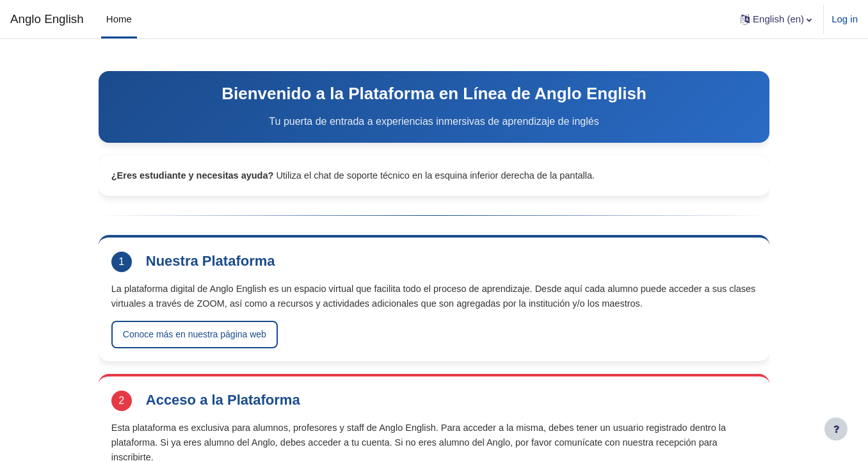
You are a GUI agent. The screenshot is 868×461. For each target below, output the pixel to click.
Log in (845, 19)
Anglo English (47, 19)
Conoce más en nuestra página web (218, 352)
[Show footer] (836, 429)
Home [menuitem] (119, 19)
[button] (776, 19)
